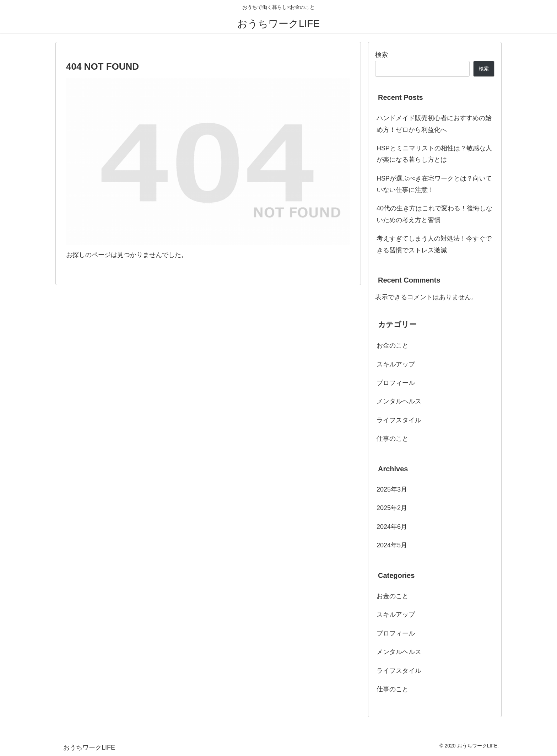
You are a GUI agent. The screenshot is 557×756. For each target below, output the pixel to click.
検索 (382, 55)
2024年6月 (392, 527)
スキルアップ (396, 364)
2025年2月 (392, 508)
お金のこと (393, 345)
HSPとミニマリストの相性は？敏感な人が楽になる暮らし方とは (434, 154)
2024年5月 (392, 545)
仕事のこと (393, 439)
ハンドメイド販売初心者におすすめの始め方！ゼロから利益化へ (434, 124)
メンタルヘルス (399, 401)
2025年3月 (392, 489)
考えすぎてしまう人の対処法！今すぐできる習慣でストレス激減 (434, 244)
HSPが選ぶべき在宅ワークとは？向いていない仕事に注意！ (434, 184)
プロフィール (396, 383)
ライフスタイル (399, 420)
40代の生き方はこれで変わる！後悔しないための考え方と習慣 (434, 214)
